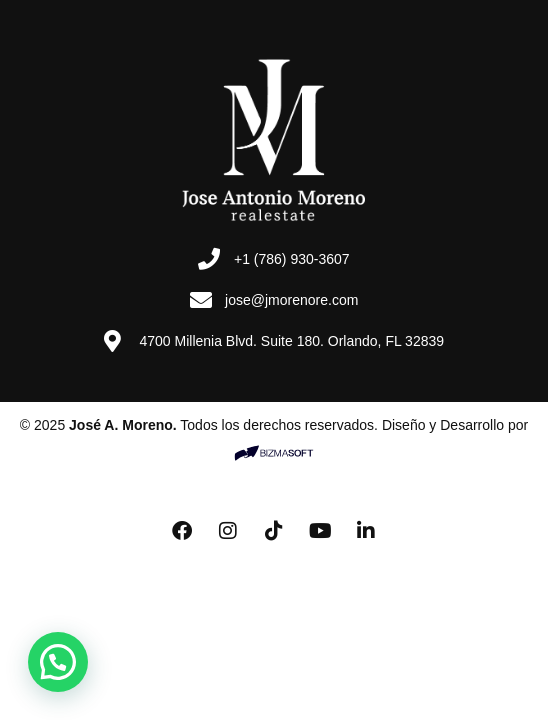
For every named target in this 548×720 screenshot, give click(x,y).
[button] (58, 662)
